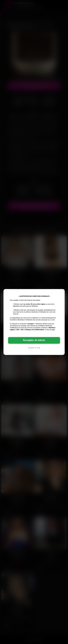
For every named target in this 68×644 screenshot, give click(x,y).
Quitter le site (34, 348)
